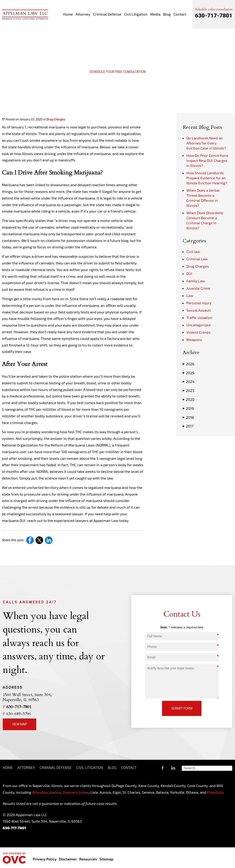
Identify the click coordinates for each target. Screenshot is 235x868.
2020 (189, 399)
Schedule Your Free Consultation (118, 72)
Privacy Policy (45, 859)
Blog (167, 14)
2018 (188, 417)
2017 (188, 426)
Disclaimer (68, 859)
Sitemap (106, 859)
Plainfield (215, 792)
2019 (188, 408)
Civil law (193, 251)
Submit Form (182, 708)
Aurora (55, 792)
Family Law (196, 281)
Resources (88, 859)
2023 (189, 391)
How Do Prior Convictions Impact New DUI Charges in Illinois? (207, 160)
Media (155, 14)
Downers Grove (76, 792)
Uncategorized (199, 325)
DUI (189, 273)
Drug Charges (56, 119)
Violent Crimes (198, 332)
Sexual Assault (199, 310)
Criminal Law (197, 259)
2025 (188, 373)
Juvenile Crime (198, 288)
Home (68, 14)
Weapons (194, 340)
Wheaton (40, 792)
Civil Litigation (136, 14)
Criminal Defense (107, 14)
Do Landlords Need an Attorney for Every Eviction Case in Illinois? (206, 143)
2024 (189, 382)
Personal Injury (199, 303)
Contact (180, 14)
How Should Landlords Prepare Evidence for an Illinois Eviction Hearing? (207, 178)
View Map (20, 724)
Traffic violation (199, 318)
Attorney (83, 14)
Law (190, 295)
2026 (189, 364)
